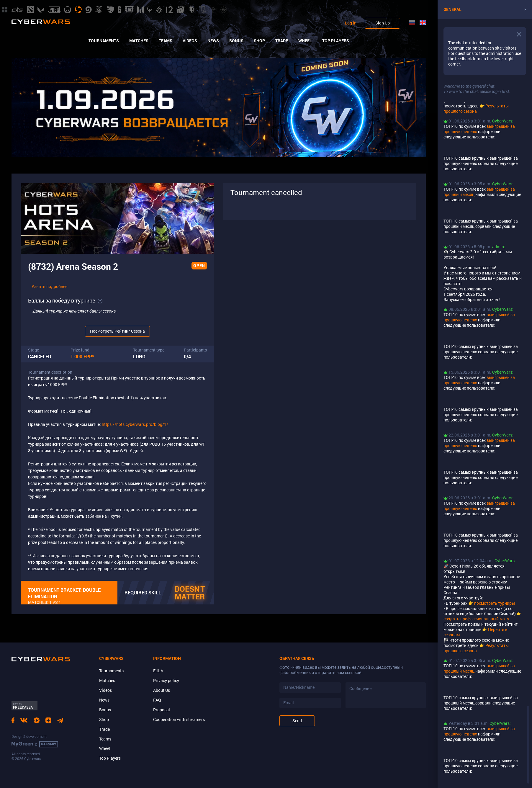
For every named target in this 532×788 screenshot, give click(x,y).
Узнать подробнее (49, 287)
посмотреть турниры (495, 603)
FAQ (157, 700)
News (213, 41)
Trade (282, 41)
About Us (162, 690)
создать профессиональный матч (476, 619)
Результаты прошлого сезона (476, 108)
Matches (139, 41)
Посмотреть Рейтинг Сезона (117, 331)
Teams (166, 41)
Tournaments (104, 41)
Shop (259, 41)
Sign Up (383, 23)
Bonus (236, 41)
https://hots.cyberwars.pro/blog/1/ (135, 424)
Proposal (162, 710)
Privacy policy (166, 680)
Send (297, 721)
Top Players (336, 41)
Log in (351, 23)
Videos (190, 41)
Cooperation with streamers (179, 719)
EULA (158, 671)
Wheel (305, 41)
